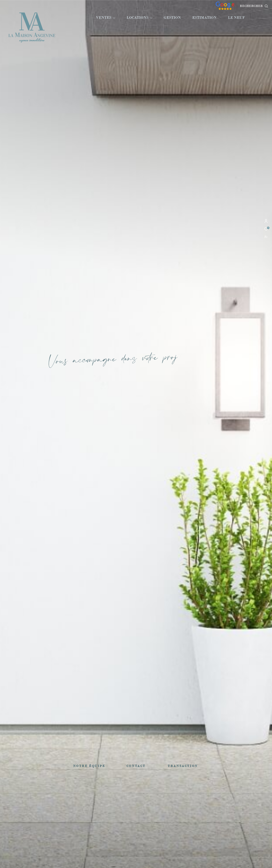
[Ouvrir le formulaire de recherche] (254, 6)
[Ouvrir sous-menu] (114, 18)
